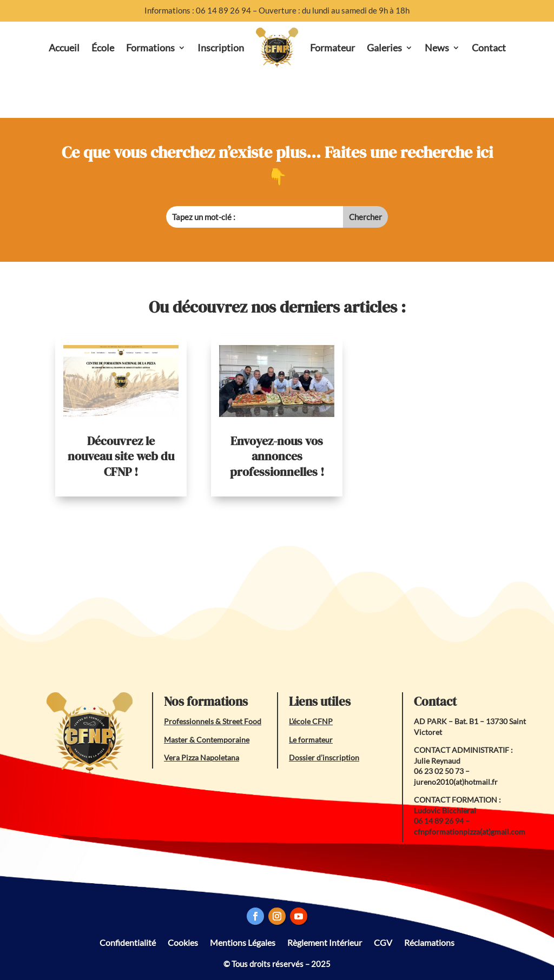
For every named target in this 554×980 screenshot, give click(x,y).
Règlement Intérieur (325, 942)
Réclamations (429, 942)
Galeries (384, 48)
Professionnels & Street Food (213, 721)
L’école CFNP (311, 721)
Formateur (332, 48)
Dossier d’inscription (324, 757)
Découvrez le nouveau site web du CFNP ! (121, 456)
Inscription (221, 48)
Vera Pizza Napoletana (202, 757)
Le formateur (311, 740)
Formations (150, 48)
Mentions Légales (243, 942)
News (437, 48)
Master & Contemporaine (207, 740)
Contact (489, 48)
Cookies (183, 942)
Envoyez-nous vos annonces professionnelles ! (277, 456)
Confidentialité (128, 942)
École (103, 48)
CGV (383, 942)
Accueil (64, 48)
